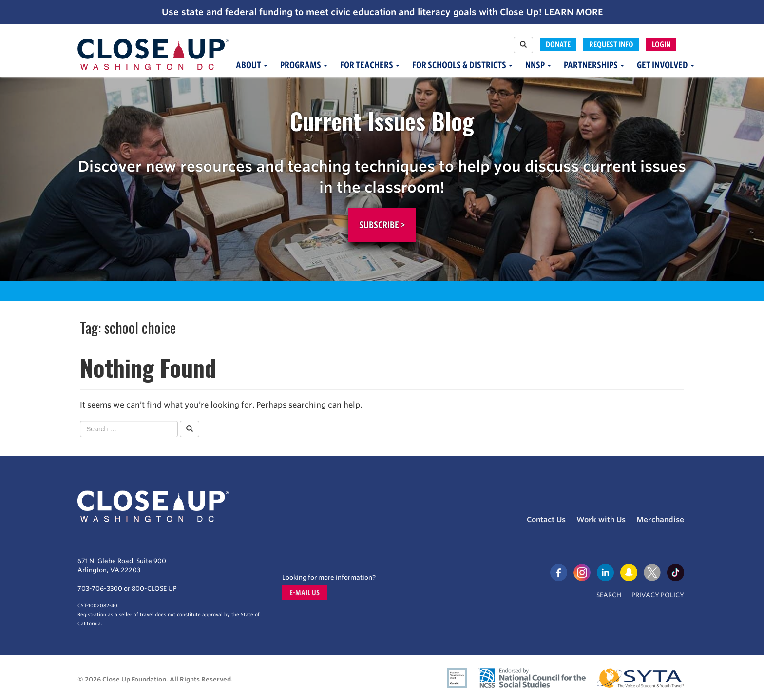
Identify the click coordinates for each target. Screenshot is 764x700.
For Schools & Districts (462, 65)
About (252, 65)
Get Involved (666, 65)
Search (609, 595)
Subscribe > (382, 225)
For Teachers (370, 65)
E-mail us (305, 593)
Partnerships (594, 65)
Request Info (611, 44)
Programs (304, 65)
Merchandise (660, 520)
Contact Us (546, 520)
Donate (558, 44)
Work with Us (601, 520)
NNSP (538, 65)
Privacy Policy (658, 595)
